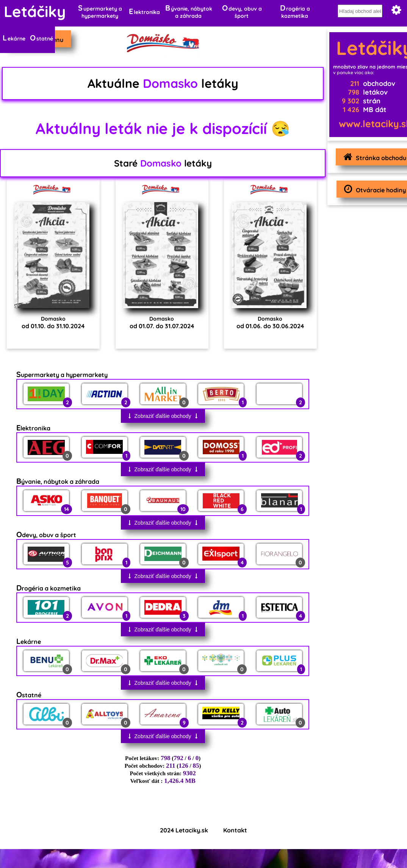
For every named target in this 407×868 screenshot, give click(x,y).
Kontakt (235, 830)
